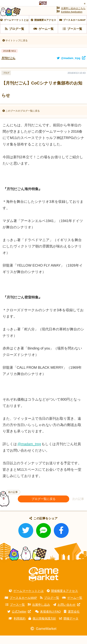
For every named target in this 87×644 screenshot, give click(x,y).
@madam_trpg (29, 453)
